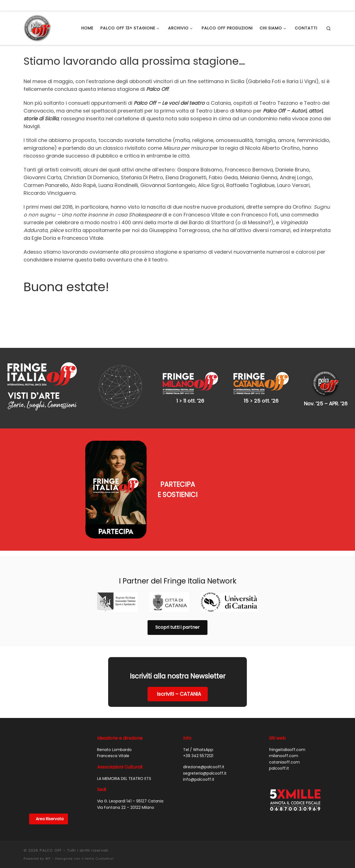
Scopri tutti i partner (177, 627)
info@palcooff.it (199, 779)
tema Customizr (99, 859)
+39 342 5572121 (198, 756)
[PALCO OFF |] (37, 27)
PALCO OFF (51, 850)
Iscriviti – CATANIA (179, 694)
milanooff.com (284, 756)
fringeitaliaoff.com (287, 750)
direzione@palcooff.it (204, 767)
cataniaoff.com (284, 762)
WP (48, 859)
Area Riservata (50, 819)
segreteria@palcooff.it (205, 773)
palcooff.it (279, 768)
